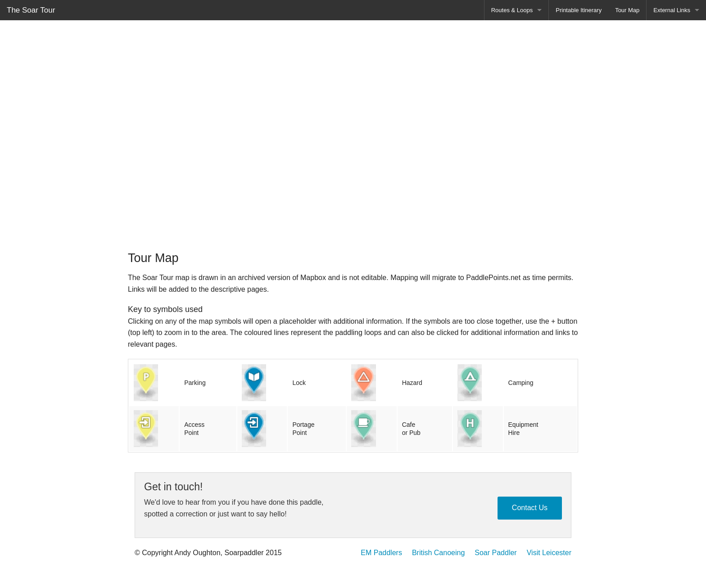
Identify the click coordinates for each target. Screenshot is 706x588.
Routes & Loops (512, 10)
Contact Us (530, 508)
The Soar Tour (31, 10)
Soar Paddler (496, 553)
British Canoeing (438, 553)
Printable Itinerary (579, 10)
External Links (672, 10)
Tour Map (627, 10)
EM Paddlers (381, 553)
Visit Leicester (549, 553)
